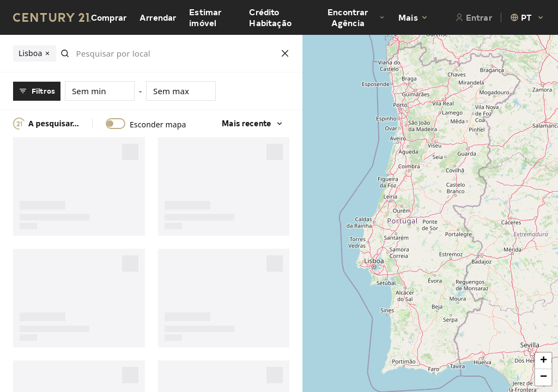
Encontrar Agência (356, 17)
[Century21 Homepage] (52, 17)
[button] (543, 361)
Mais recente (253, 123)
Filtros (37, 91)
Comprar (109, 17)
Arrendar (158, 17)
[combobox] (527, 17)
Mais (414, 17)
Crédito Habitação (270, 17)
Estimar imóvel (205, 17)
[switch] (116, 124)
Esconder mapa (158, 125)
